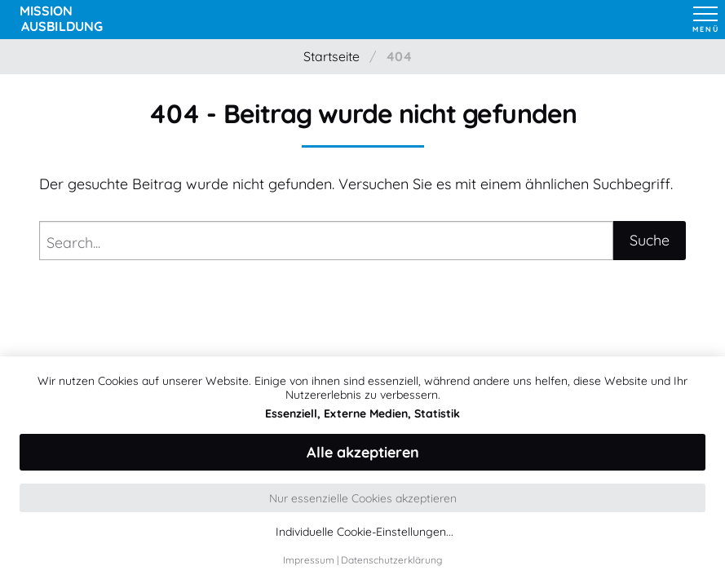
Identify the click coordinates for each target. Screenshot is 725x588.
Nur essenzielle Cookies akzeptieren (363, 498)
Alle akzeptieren (363, 452)
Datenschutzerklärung (391, 560)
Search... (73, 243)
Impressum (309, 560)
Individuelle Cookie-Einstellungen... (365, 532)
